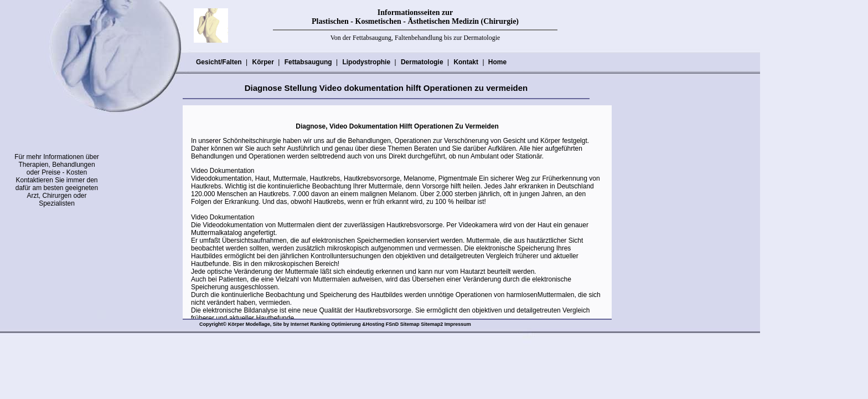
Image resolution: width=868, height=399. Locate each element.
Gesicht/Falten (219, 62)
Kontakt (466, 62)
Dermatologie (422, 62)
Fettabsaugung (308, 62)
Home (497, 62)
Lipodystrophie (366, 62)
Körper (262, 62)
